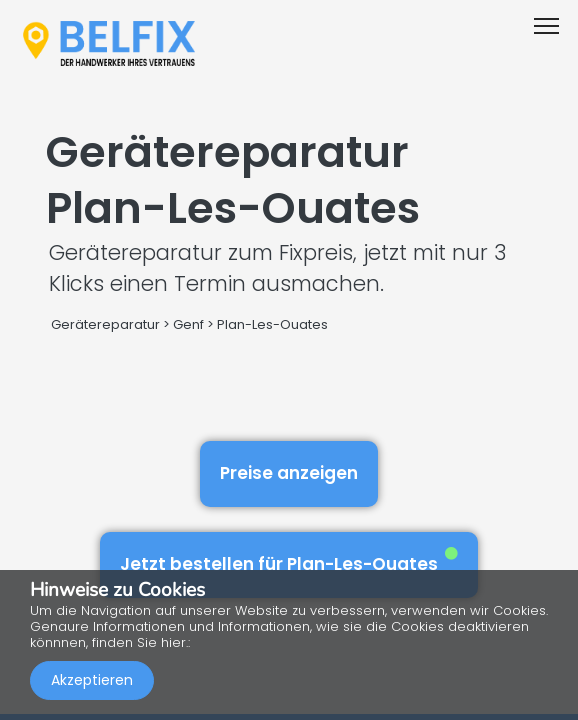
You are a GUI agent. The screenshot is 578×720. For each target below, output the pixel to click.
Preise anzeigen (289, 473)
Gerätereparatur (105, 324)
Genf (188, 324)
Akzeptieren (92, 680)
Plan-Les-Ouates (272, 324)
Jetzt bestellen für (289, 561)
